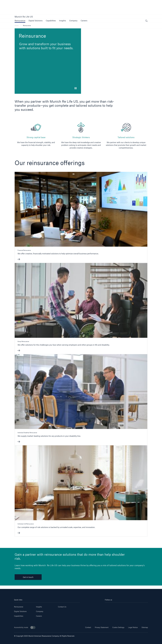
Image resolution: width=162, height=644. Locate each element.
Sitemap (145, 627)
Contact (88, 627)
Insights (39, 607)
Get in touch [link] (28, 577)
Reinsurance (19, 607)
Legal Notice (133, 627)
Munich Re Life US (24, 17)
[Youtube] (116, 606)
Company (40, 611)
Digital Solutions (20, 611)
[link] (62, 21)
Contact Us (62, 607)
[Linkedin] (108, 606)
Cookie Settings (118, 627)
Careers (39, 616)
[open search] (146, 21)
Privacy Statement (102, 627)
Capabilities (19, 616)
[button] (20, 21)
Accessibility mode (25, 627)
